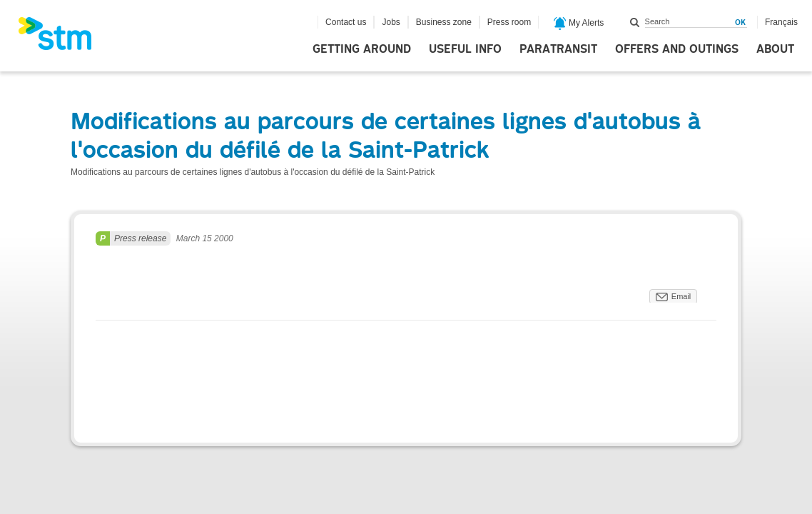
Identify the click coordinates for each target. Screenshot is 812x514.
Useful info (465, 49)
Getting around (362, 49)
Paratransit (558, 49)
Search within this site (635, 22)
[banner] (62, 38)
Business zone (444, 22)
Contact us (346, 22)
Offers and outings (677, 49)
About (775, 49)
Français (781, 22)
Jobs (391, 22)
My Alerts (579, 24)
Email (681, 296)
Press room (509, 22)
